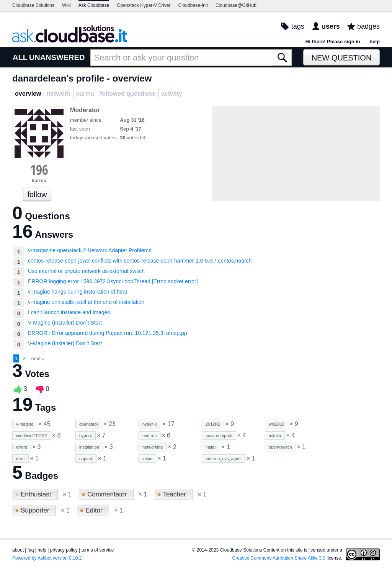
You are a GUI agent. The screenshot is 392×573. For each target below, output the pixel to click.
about (18, 550)
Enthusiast (34, 494)
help (375, 42)
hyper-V (150, 424)
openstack (89, 424)
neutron (149, 436)
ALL (20, 57)
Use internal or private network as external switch (86, 271)
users (331, 26)
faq (31, 550)
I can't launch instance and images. (70, 312)
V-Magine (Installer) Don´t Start (65, 323)
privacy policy (64, 550)
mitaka (275, 436)
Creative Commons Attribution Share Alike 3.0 (279, 558)
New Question (342, 58)
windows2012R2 (32, 436)
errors (22, 447)
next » (38, 358)
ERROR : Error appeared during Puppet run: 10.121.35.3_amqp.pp (108, 333)
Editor (92, 510)
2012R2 (213, 424)
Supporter (33, 510)
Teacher (173, 494)
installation (89, 447)
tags (298, 26)
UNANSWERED (57, 57)
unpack (86, 459)
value (147, 459)
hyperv (86, 436)
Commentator (105, 494)
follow (37, 194)
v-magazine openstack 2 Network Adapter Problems (90, 250)
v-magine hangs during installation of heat (78, 292)
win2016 (277, 424)
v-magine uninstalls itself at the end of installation (86, 302)
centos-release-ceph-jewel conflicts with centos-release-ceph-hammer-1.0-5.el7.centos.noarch (140, 261)
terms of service (98, 550)
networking (153, 447)
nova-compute (219, 436)
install (211, 447)
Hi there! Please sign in (333, 42)
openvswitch (280, 447)
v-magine (25, 424)
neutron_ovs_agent (224, 459)
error (20, 459)
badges (368, 26)
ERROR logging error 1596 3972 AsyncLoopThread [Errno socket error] (113, 281)
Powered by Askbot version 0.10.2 (47, 558)
